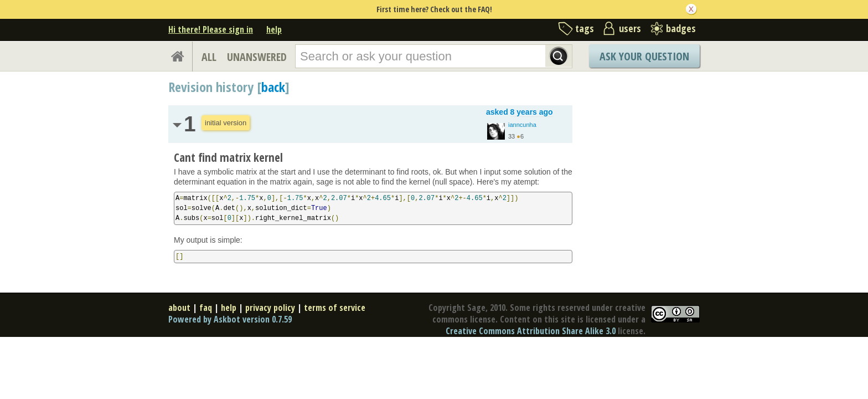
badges (681, 28)
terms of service (335, 308)
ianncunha (522, 125)
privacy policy (270, 308)
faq (206, 308)
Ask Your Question (644, 56)
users (630, 28)
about (179, 308)
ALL (209, 57)
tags (585, 28)
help (274, 29)
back (273, 87)
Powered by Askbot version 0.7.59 (230, 319)
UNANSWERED (257, 57)
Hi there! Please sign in (211, 29)
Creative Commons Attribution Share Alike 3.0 (531, 331)
